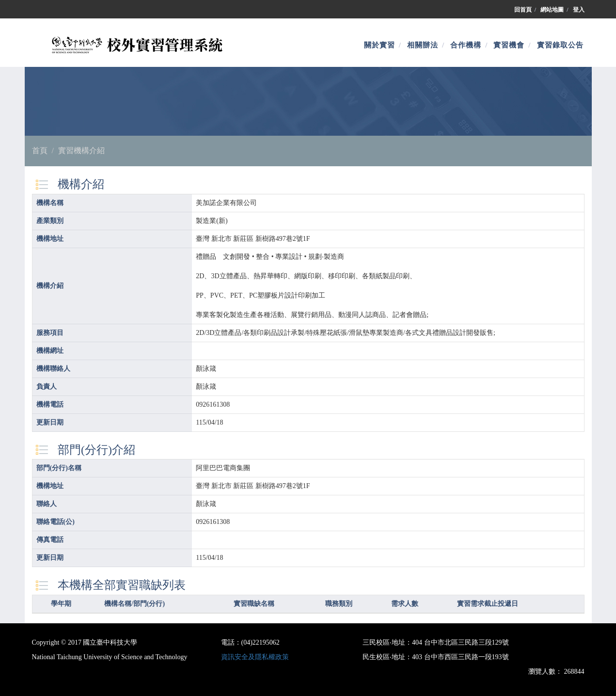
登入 (579, 10)
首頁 (40, 150)
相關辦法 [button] (423, 45)
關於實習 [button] (379, 45)
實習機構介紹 (81, 150)
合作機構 (466, 45)
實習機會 (509, 45)
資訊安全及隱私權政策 (255, 657)
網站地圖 (552, 10)
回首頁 (523, 10)
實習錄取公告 (560, 45)
